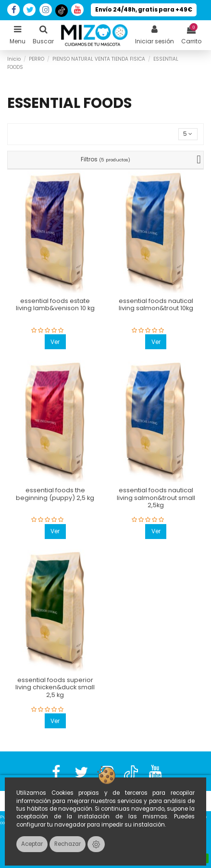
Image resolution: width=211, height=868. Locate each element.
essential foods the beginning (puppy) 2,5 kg (55, 494)
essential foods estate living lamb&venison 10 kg (55, 305)
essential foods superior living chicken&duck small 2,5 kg (55, 687)
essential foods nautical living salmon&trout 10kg (156, 305)
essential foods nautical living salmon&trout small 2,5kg (156, 498)
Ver (55, 342)
